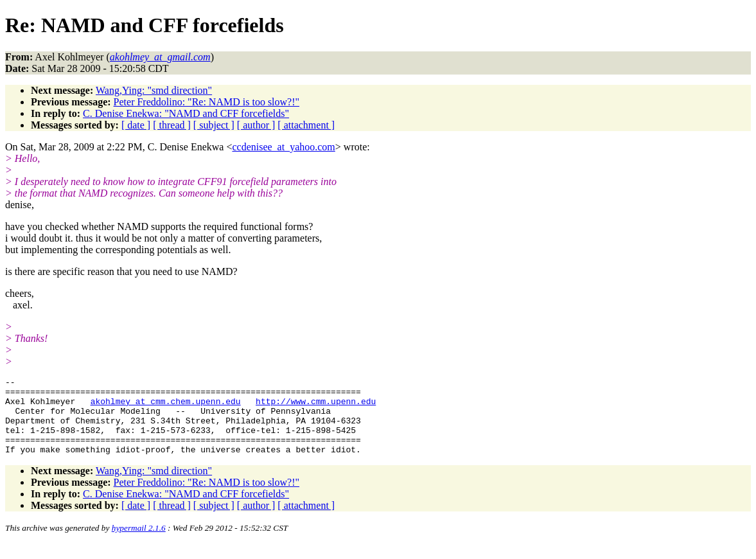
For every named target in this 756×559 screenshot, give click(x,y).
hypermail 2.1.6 (139, 543)
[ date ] (136, 125)
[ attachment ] (306, 125)
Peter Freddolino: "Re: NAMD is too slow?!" (207, 102)
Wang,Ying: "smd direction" (154, 90)
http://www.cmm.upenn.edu (316, 407)
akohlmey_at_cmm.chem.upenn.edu (166, 407)
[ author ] (256, 125)
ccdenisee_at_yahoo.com (283, 147)
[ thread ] (172, 125)
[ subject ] (214, 125)
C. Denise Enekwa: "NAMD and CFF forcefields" (186, 113)
